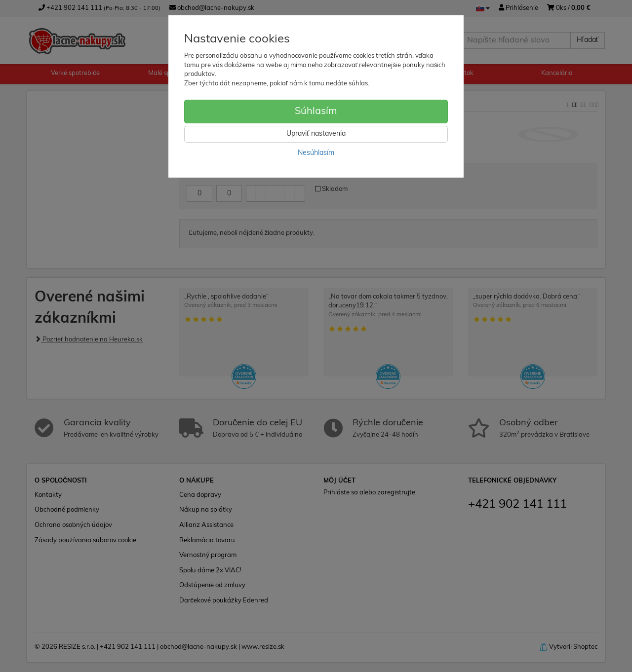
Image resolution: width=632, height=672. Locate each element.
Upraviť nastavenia (316, 134)
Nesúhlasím (316, 153)
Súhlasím (316, 112)
